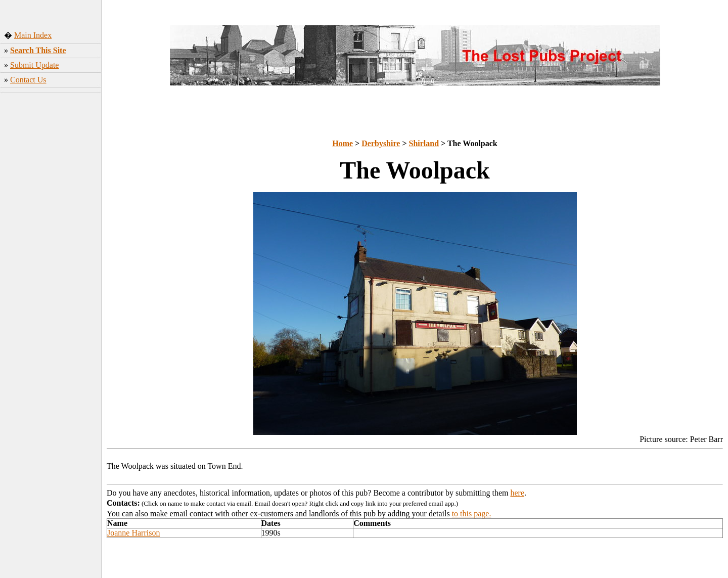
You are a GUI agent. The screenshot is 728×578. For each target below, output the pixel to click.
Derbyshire (381, 143)
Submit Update (34, 65)
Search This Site (38, 50)
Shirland (424, 143)
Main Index (33, 35)
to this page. (472, 514)
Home (343, 143)
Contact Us (28, 80)
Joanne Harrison (133, 533)
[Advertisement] (51, 247)
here (518, 493)
